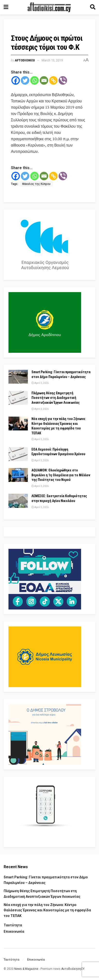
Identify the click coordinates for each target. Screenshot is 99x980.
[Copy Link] (53, 80)
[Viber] (63, 80)
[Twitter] (25, 80)
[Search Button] (93, 7)
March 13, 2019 (52, 60)
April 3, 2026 (40, 383)
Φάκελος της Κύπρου (36, 184)
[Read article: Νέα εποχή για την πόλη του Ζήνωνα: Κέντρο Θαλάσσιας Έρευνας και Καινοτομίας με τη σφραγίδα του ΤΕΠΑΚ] (18, 424)
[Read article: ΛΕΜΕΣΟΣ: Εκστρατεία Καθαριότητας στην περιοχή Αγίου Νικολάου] (18, 501)
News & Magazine (26, 969)
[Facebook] (16, 80)
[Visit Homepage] (49, 7)
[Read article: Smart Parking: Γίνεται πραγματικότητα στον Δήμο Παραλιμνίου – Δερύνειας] (18, 377)
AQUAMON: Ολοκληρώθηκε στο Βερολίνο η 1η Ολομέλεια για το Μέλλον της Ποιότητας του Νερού (61, 475)
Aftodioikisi (25, 60)
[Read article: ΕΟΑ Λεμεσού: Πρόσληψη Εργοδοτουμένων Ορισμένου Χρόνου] (18, 454)
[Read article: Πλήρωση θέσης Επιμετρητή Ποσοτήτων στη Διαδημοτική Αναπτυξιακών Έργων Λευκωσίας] (18, 398)
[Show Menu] (6, 7)
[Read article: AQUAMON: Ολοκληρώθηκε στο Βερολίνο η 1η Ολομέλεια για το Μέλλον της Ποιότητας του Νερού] (18, 475)
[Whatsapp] (34, 80)
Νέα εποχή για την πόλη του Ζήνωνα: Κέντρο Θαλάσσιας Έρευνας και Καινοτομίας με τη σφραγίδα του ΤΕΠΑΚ (47, 910)
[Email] (44, 80)
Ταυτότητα (13, 925)
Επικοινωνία (14, 931)
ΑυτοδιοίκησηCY (73, 969)
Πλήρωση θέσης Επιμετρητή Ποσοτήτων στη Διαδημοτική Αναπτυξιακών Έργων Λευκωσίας (56, 398)
